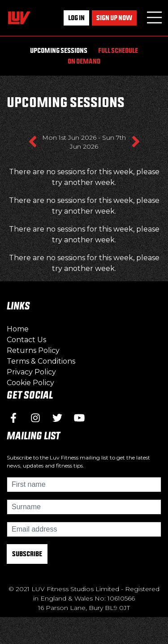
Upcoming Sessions (59, 50)
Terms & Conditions (41, 361)
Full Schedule (118, 50)
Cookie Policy (30, 383)
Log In (76, 18)
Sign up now (114, 18)
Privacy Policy (31, 372)
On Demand (84, 61)
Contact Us (26, 340)
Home (18, 329)
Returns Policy (33, 350)
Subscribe (27, 554)
